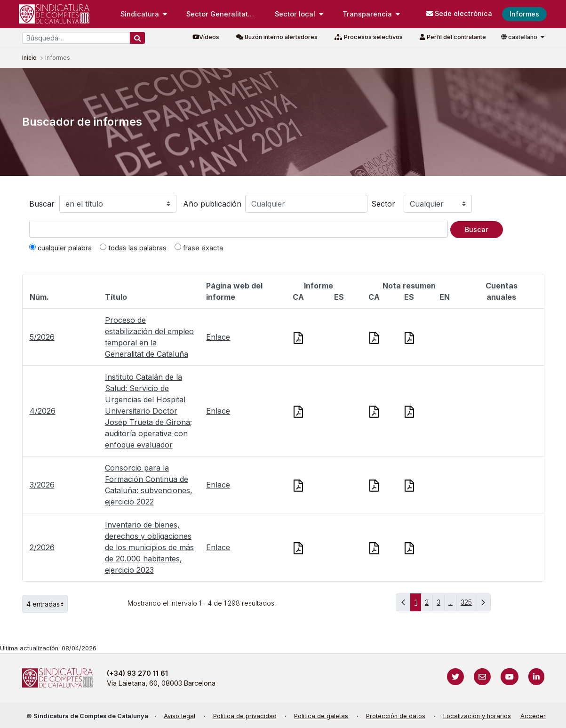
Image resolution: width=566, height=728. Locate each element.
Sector (383, 204)
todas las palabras (133, 248)
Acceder (533, 716)
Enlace (218, 337)
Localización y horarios (477, 716)
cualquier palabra (60, 248)
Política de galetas (321, 716)
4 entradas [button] (47, 604)
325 (468, 604)
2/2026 (42, 547)
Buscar (42, 204)
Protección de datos (396, 716)
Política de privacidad (245, 716)
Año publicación (212, 204)
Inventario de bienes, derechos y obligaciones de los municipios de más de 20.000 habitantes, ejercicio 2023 (149, 547)
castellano (520, 37)
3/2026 (42, 485)
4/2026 (43, 411)
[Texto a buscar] (239, 229)
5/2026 (42, 337)
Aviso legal (179, 716)
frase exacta (199, 248)
